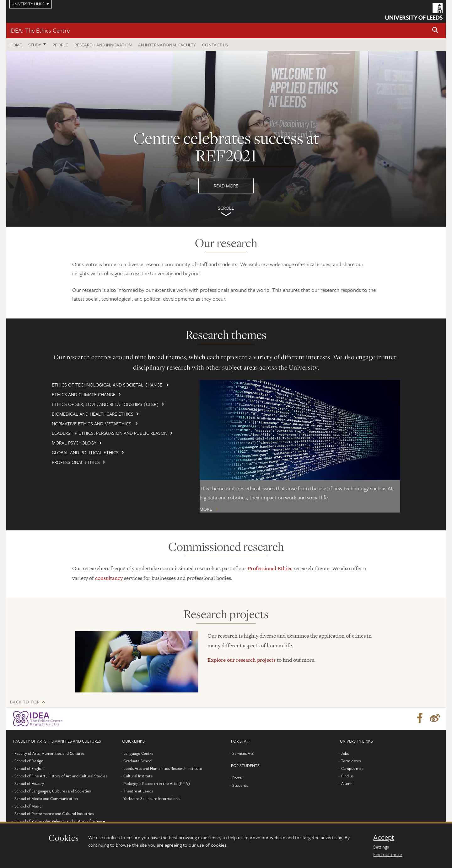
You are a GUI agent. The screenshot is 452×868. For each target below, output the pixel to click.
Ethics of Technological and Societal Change (108, 385)
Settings (381, 847)
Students (240, 785)
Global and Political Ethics (85, 452)
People (60, 45)
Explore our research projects (242, 659)
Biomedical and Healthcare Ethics (93, 414)
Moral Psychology (74, 443)
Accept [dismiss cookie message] (384, 837)
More (206, 509)
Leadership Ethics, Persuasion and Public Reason (110, 433)
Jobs (345, 753)
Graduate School (138, 760)
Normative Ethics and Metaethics (92, 423)
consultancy (109, 577)
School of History (29, 783)
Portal (237, 777)
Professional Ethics (76, 462)
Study (35, 45)
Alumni (347, 783)
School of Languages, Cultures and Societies (53, 791)
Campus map (352, 768)
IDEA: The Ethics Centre (40, 30)
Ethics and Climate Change (84, 394)
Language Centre (138, 753)
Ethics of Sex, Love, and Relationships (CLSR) (105, 404)
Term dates (351, 760)
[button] (435, 31)
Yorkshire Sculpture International (152, 798)
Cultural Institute (138, 776)
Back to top (25, 701)
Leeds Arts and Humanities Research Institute (163, 768)
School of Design (29, 760)
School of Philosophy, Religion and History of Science (60, 821)
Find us (347, 776)
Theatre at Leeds (138, 791)
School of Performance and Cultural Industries (54, 813)
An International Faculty (167, 45)
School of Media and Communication (46, 798)
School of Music (28, 806)
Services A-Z (243, 753)
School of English (29, 768)
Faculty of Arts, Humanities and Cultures (49, 753)
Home (16, 45)
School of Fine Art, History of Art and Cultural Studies (61, 776)
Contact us (215, 45)
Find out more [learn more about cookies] (388, 854)
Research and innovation (103, 45)
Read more (226, 139)
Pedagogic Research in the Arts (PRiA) (157, 783)
